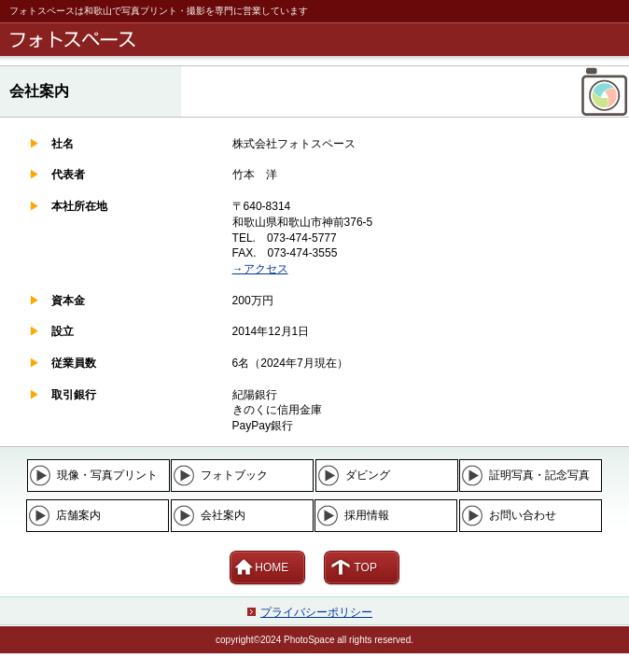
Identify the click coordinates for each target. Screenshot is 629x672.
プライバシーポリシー (316, 612)
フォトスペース (318, 40)
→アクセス (260, 269)
